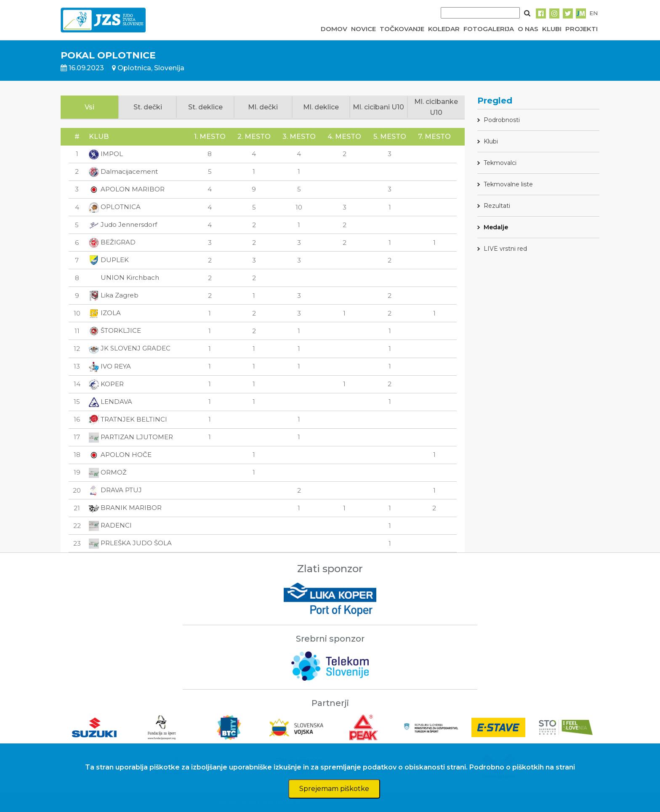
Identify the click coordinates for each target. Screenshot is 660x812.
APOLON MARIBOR (127, 189)
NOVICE (363, 29)
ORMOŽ (108, 472)
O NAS (528, 29)
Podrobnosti (502, 120)
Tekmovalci (500, 163)
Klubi (491, 141)
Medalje (496, 227)
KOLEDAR (444, 29)
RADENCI (110, 525)
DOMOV (334, 29)
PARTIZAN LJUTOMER (131, 437)
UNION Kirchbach (124, 277)
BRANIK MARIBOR (125, 508)
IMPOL (106, 154)
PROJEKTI (581, 29)
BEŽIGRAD (112, 242)
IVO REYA (110, 366)
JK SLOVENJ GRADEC (130, 348)
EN (593, 13)
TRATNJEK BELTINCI (128, 419)
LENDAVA (110, 402)
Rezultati (497, 206)
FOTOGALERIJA (489, 29)
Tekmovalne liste (508, 184)
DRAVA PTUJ (115, 490)
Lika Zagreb (114, 295)
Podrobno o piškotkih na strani (522, 767)
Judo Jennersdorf (123, 224)
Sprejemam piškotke (334, 789)
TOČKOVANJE (402, 29)
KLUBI (552, 29)
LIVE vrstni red (505, 249)
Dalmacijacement (123, 171)
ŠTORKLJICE (115, 330)
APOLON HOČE (120, 455)
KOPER (106, 384)
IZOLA (105, 313)
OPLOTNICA (115, 207)
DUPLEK (109, 260)
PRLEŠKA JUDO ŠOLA (130, 543)
